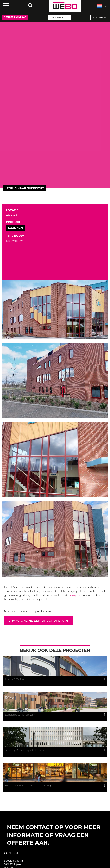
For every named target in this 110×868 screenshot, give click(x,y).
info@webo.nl (99, 17)
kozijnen (75, 595)
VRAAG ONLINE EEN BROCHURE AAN (38, 621)
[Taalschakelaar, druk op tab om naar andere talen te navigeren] (102, 6)
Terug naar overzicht (24, 188)
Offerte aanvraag (15, 17)
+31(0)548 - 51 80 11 (59, 17)
